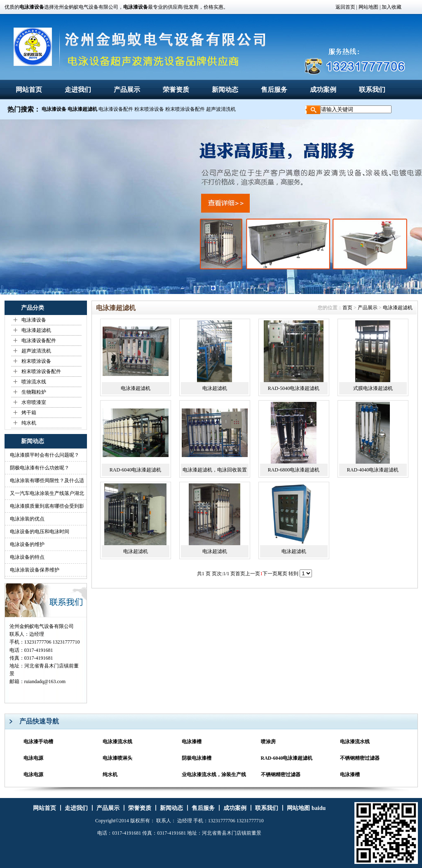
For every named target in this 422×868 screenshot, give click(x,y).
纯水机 (29, 423)
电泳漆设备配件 (116, 109)
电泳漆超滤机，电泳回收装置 (215, 470)
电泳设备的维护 (27, 544)
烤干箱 (29, 413)
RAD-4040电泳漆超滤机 (373, 470)
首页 (347, 308)
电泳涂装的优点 (27, 519)
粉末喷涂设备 (149, 109)
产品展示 (127, 90)
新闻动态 (225, 90)
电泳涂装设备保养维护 (35, 570)
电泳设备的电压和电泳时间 (40, 532)
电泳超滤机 (215, 388)
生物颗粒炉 (34, 392)
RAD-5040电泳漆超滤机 (294, 388)
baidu (319, 808)
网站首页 (29, 90)
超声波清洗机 (221, 109)
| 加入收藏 (390, 7)
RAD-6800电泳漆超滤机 (294, 470)
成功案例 (323, 90)
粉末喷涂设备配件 (185, 109)
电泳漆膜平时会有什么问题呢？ (45, 455)
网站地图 (368, 7)
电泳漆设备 (34, 320)
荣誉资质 (176, 90)
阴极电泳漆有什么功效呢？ (40, 468)
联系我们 (372, 90)
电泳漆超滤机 (36, 330)
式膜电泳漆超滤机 (373, 388)
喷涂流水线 (34, 382)
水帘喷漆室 (34, 402)
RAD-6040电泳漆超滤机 (135, 470)
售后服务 (274, 90)
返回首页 (345, 7)
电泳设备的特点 (27, 557)
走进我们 (78, 90)
